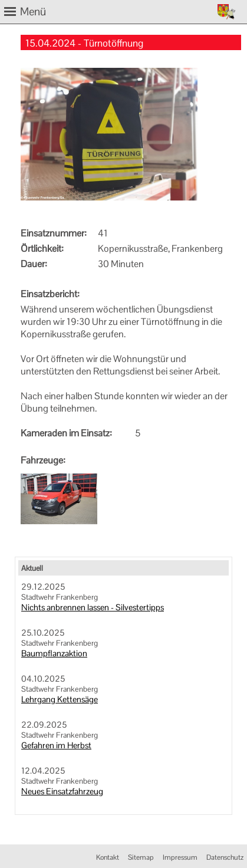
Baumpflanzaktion (54, 653)
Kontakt (108, 857)
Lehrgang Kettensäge (60, 699)
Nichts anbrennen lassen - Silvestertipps (93, 607)
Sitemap (141, 857)
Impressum (180, 857)
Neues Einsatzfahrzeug (62, 791)
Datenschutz (225, 857)
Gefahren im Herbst (56, 745)
